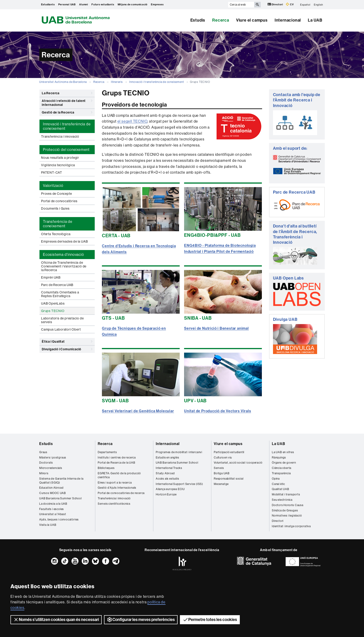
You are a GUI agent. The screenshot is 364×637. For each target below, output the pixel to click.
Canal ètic (278, 484)
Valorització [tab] (53, 186)
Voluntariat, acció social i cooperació (238, 463)
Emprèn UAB (51, 277)
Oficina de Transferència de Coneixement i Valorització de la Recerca (64, 266)
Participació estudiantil (229, 452)
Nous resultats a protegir (60, 158)
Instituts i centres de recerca (117, 458)
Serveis (219, 468)
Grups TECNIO (53, 311)
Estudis (198, 20)
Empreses (157, 5)
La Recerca (67, 93)
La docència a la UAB (53, 504)
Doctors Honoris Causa (288, 505)
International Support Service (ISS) (179, 484)
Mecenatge (221, 484)
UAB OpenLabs (53, 303)
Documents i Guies (55, 208)
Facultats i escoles (52, 509)
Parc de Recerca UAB (57, 285)
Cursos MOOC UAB (53, 493)
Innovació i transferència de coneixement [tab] (67, 126)
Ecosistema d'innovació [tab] (63, 255)
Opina (276, 479)
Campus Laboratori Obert (61, 329)
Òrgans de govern (284, 463)
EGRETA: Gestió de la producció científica (119, 475)
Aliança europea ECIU (170, 489)
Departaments (107, 452)
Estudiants (48, 5)
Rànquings (279, 458)
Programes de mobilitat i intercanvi (179, 452)
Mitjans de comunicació (133, 5)
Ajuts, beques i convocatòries (59, 520)
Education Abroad (51, 488)
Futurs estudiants (103, 5)
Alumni (84, 5)
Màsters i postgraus (53, 458)
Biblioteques (106, 468)
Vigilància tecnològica (58, 165)
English (318, 5)
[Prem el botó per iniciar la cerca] (257, 5)
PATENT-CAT (52, 172)
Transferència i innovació (60, 136)
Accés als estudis (167, 479)
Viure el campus (252, 20)
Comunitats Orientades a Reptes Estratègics (60, 294)
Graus (43, 452)
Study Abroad (165, 473)
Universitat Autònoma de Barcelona (63, 82)
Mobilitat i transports (286, 494)
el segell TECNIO (132, 121)
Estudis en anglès (167, 458)
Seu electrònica (282, 500)
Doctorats (46, 463)
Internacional (288, 20)
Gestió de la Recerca (67, 112)
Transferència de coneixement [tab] (58, 224)
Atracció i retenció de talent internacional (67, 102)
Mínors (44, 473)
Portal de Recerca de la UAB (117, 463)
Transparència (281, 473)
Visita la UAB (48, 525)
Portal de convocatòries (59, 201)
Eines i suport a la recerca (115, 483)
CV (290, 4)
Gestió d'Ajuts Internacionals (117, 488)
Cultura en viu (223, 458)
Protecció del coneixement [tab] (66, 150)
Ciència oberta (282, 468)
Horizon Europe (166, 494)
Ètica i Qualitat (67, 341)
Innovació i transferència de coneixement (157, 82)
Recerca (221, 20)
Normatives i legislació (287, 516)
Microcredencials (51, 468)
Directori (276, 4)
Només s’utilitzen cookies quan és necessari (56, 620)
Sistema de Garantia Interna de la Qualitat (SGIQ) (61, 481)
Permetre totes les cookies (210, 620)
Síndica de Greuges (285, 510)
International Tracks (169, 468)
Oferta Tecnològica (56, 234)
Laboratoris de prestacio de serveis (62, 320)
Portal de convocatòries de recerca (121, 493)
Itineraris (117, 82)
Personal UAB (67, 5)
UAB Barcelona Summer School (60, 498)
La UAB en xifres (283, 452)
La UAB (315, 20)
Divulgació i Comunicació (67, 349)
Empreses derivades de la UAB (64, 241)
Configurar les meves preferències (141, 620)
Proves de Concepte (56, 194)
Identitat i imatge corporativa (291, 526)
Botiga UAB (222, 473)
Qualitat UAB (281, 489)
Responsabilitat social (229, 479)
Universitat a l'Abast (53, 514)
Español (305, 5)
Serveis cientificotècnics (114, 504)
